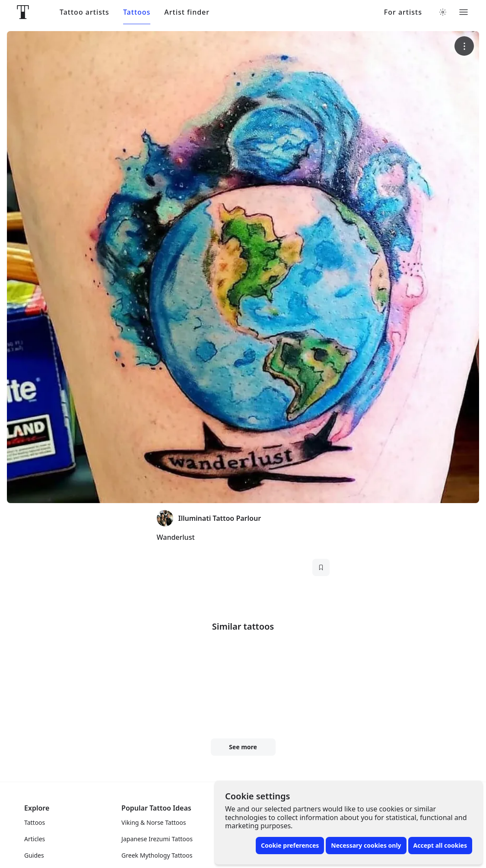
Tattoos (137, 12)
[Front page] (23, 12)
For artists (403, 12)
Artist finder (187, 12)
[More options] (464, 46)
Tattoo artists (84, 12)
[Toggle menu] (464, 12)
